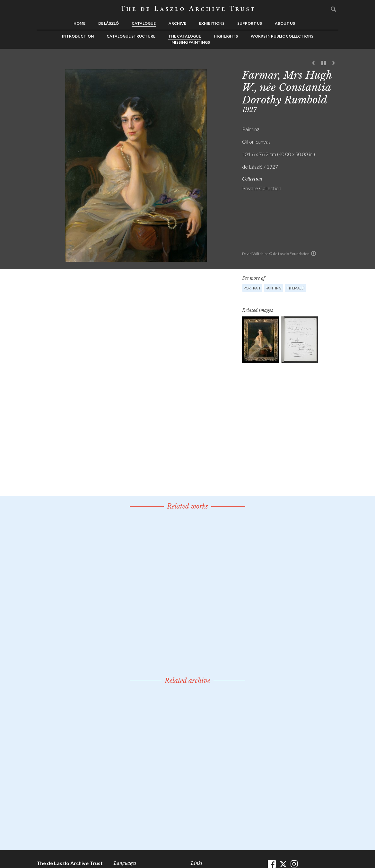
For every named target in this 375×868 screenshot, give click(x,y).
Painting (274, 288)
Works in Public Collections (282, 36)
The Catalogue (185, 36)
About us (285, 23)
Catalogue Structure (131, 36)
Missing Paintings (191, 42)
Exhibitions (212, 23)
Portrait (252, 288)
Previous (314, 63)
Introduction (78, 36)
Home (79, 23)
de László (109, 23)
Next (334, 63)
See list (324, 63)
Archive (177, 23)
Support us (250, 23)
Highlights (226, 36)
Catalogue (144, 23)
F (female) (296, 288)
